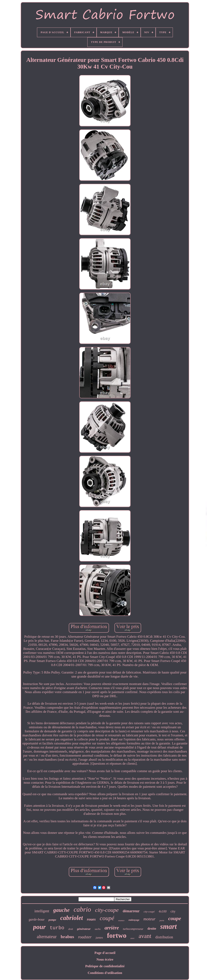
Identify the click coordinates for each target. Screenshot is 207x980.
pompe (52, 920)
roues (91, 919)
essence (121, 920)
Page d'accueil (105, 953)
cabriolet (72, 918)
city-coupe (107, 910)
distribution (164, 937)
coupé (107, 918)
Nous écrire (105, 959)
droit (71, 929)
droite (152, 929)
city (173, 911)
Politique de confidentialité (105, 966)
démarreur (131, 911)
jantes (99, 938)
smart (169, 927)
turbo (57, 928)
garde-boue (37, 919)
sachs (98, 929)
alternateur (47, 937)
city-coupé (149, 912)
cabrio (82, 909)
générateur (84, 929)
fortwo (117, 935)
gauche (61, 910)
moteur (149, 919)
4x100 (163, 911)
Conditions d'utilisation (105, 973)
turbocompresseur (133, 929)
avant (145, 936)
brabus (67, 937)
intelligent (42, 911)
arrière (112, 928)
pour (39, 927)
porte (162, 920)
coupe (175, 918)
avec (132, 938)
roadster (85, 937)
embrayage (134, 920)
